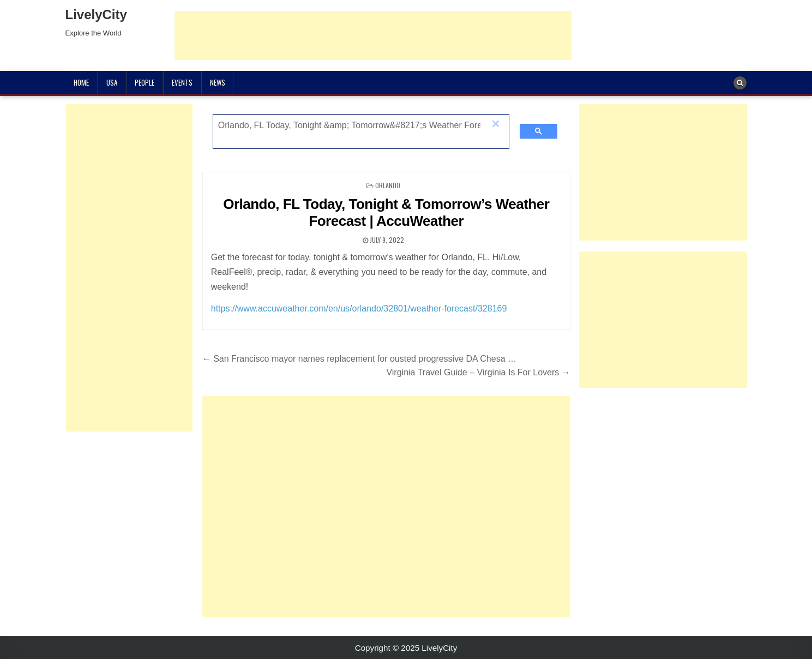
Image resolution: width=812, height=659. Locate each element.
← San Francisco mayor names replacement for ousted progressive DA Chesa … (359, 359)
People (145, 82)
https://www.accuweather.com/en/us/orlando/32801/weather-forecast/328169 (359, 308)
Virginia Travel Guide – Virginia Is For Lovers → (478, 372)
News (218, 82)
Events (182, 82)
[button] (496, 125)
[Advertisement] (373, 35)
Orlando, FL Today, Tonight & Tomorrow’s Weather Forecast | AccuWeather (386, 212)
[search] (349, 125)
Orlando (388, 185)
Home (81, 82)
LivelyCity (96, 14)
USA (112, 82)
